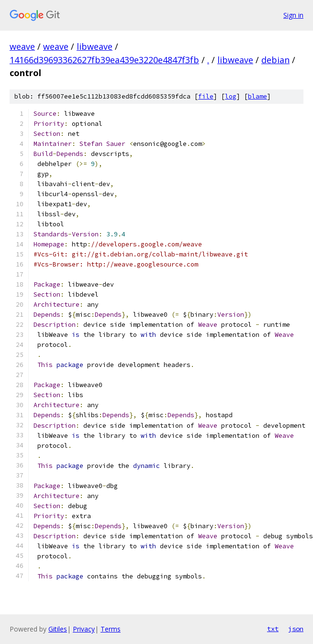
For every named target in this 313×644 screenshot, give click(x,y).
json (296, 629)
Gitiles (58, 629)
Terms (111, 629)
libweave (95, 46)
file (206, 96)
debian (275, 60)
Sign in (293, 15)
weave (22, 46)
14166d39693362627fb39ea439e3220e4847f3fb (104, 60)
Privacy (84, 629)
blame (257, 96)
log (231, 96)
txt (273, 629)
